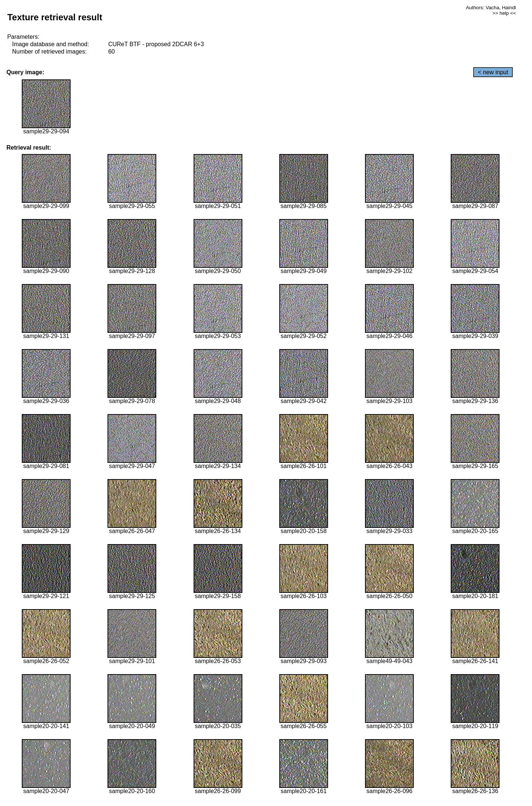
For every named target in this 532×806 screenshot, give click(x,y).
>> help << (504, 13)
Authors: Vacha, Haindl (491, 8)
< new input (493, 72)
